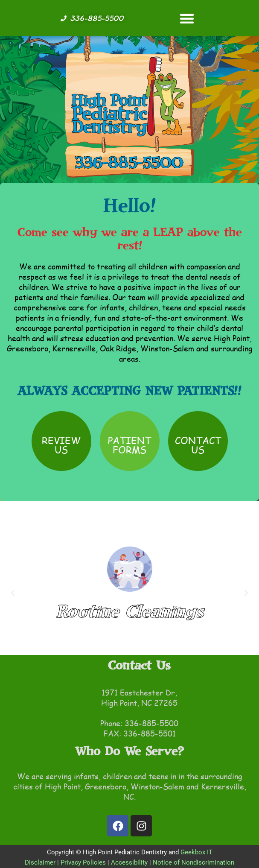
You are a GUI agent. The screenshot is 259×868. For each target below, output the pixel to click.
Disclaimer (40, 862)
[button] (187, 18)
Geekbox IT (196, 852)
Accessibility (129, 862)
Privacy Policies (83, 862)
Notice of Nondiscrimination (194, 862)
